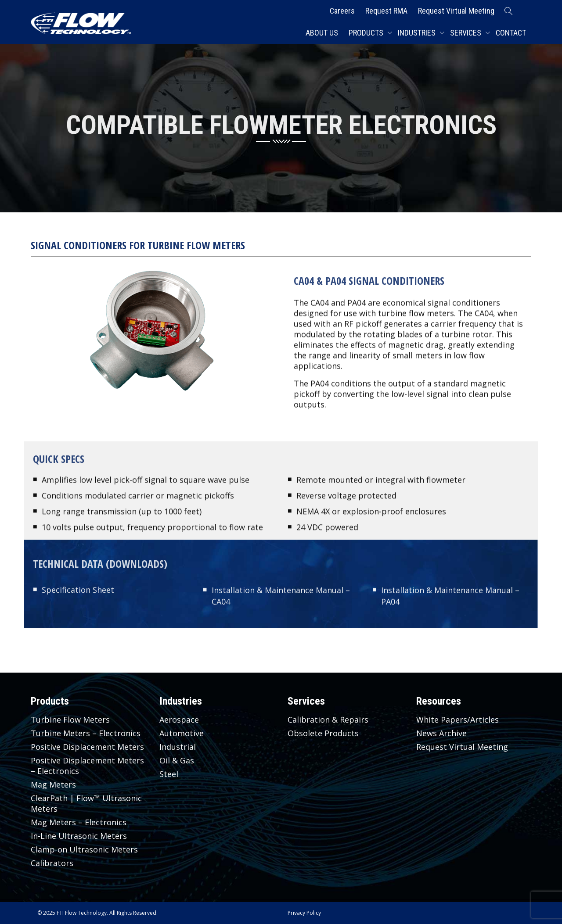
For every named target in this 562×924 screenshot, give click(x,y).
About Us (322, 33)
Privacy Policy (304, 913)
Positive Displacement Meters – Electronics (87, 766)
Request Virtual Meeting (456, 11)
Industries (418, 33)
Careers (342, 11)
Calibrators (52, 863)
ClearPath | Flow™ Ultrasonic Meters (86, 803)
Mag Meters (53, 784)
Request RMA (386, 11)
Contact (511, 33)
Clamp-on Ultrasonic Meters (84, 849)
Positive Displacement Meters (87, 747)
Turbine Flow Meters (70, 720)
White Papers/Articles (458, 720)
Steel (169, 774)
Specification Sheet (78, 591)
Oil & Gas (177, 760)
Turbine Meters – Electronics (86, 733)
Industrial (178, 747)
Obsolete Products (323, 733)
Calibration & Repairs (328, 720)
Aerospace (179, 720)
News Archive (441, 733)
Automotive (182, 733)
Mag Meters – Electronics (79, 822)
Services (467, 33)
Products (367, 33)
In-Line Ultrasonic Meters (79, 836)
